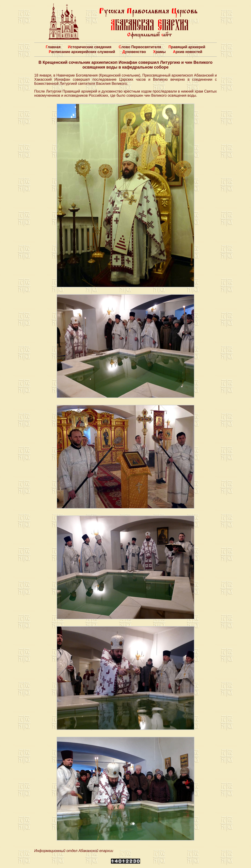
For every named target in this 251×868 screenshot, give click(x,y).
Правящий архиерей (187, 47)
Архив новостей (188, 52)
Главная (53, 47)
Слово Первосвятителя (140, 47)
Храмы (159, 52)
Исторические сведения (90, 47)
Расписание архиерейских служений (82, 52)
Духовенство (134, 52)
